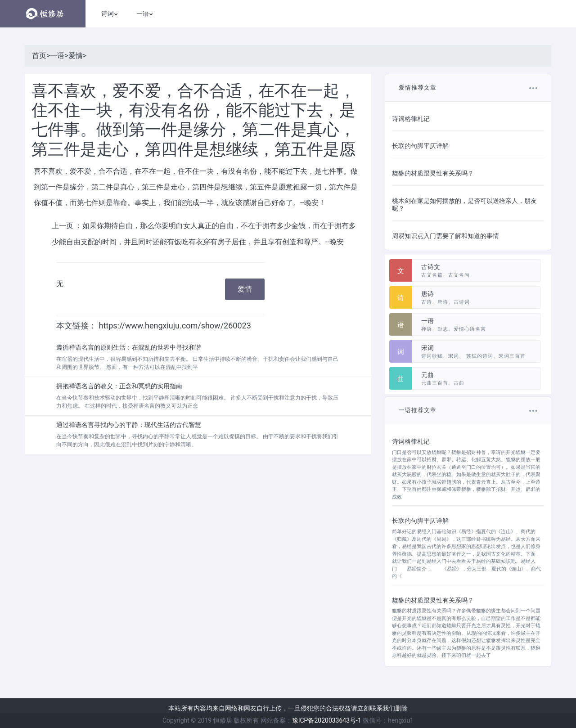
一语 (57, 56)
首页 (39, 56)
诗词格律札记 (411, 119)
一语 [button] (143, 13)
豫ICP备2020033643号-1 (327, 720)
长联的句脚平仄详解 (420, 146)
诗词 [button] (108, 13)
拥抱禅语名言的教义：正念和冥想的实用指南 (119, 386)
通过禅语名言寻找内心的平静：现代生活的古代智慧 (129, 425)
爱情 (76, 56)
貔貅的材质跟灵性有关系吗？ (433, 173)
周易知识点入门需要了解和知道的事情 (445, 236)
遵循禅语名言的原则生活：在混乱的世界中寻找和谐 (129, 347)
